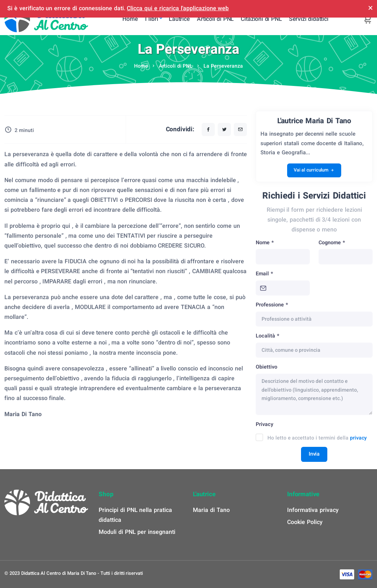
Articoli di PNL (176, 66)
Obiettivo (266, 367)
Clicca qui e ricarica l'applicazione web (178, 8)
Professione (272, 305)
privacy (358, 438)
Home (141, 66)
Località (267, 336)
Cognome (332, 243)
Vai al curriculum (314, 170)
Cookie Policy (305, 522)
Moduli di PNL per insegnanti (137, 532)
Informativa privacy (313, 510)
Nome (265, 243)
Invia (314, 454)
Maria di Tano (211, 510)
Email (264, 274)
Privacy (264, 424)
